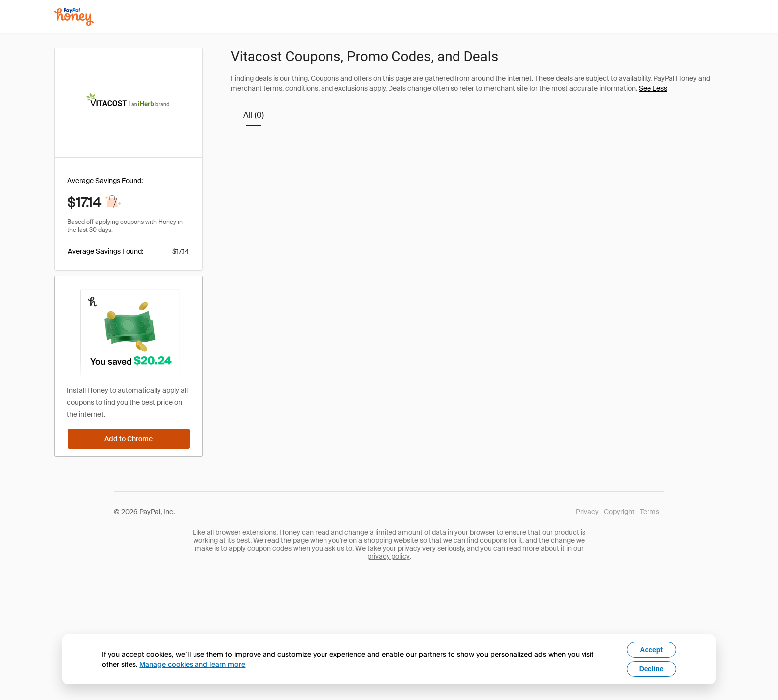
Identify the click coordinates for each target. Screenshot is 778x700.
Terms (649, 512)
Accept (651, 650)
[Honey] (74, 17)
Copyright (619, 512)
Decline (651, 669)
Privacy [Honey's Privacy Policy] (587, 512)
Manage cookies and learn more (192, 664)
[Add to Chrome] (129, 439)
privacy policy (389, 556)
